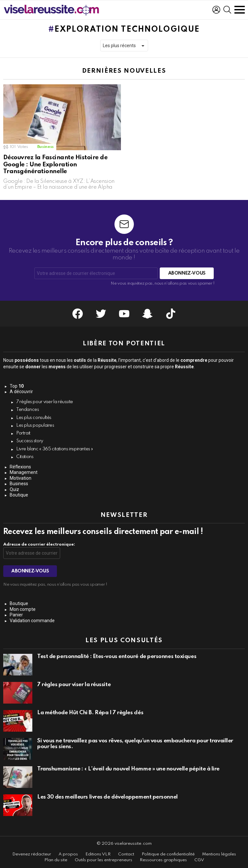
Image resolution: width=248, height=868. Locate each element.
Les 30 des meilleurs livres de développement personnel (108, 797)
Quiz (14, 489)
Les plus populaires (35, 425)
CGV (199, 860)
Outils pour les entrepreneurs (103, 860)
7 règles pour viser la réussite (45, 402)
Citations (25, 457)
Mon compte (23, 609)
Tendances (28, 410)
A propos (68, 854)
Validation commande (32, 621)
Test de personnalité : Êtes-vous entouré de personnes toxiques (117, 657)
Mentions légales (219, 854)
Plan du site (56, 860)
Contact (126, 854)
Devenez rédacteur (32, 854)
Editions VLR (98, 854)
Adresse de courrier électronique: (39, 544)
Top (17, 386)
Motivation (21, 478)
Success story (30, 441)
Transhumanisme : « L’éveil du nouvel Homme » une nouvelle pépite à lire (128, 769)
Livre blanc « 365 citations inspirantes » (55, 449)
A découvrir (21, 392)
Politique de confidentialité (168, 854)
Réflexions (20, 467)
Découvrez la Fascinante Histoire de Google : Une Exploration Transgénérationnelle (55, 164)
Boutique (19, 495)
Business (45, 147)
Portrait (23, 433)
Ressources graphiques (163, 860)
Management (24, 472)
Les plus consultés (34, 418)
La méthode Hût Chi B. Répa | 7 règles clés (90, 713)
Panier (16, 615)
